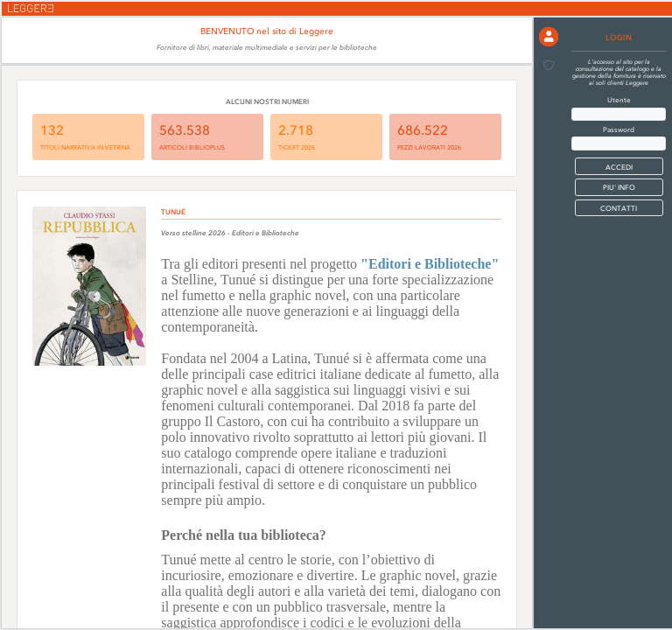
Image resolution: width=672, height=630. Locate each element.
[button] (549, 37)
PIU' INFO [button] (619, 187)
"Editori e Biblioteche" (430, 264)
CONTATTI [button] (619, 208)
